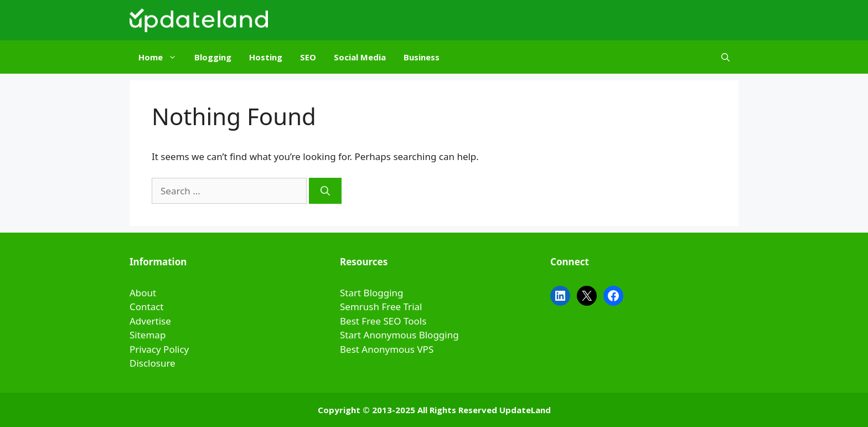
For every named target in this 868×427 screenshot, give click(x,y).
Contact (147, 307)
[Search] (325, 191)
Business (422, 57)
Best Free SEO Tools (383, 321)
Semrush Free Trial (381, 307)
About (143, 293)
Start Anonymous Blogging (399, 335)
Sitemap (148, 335)
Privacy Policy (159, 349)
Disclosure (153, 363)
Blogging (213, 57)
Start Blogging (372, 293)
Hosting (266, 57)
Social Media (360, 57)
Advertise (150, 321)
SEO (308, 57)
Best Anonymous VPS (387, 349)
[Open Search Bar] (725, 57)
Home (162, 57)
